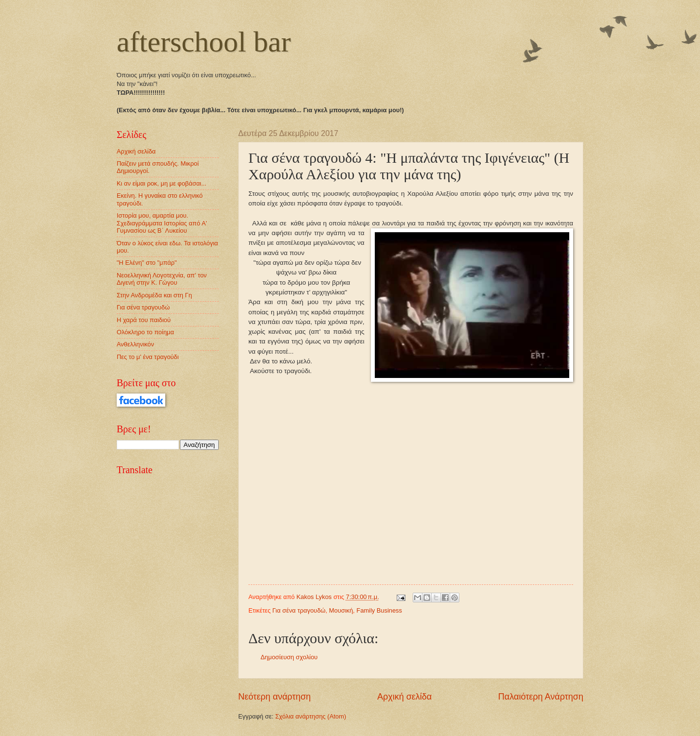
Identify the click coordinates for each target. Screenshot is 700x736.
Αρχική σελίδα (404, 697)
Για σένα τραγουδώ (299, 610)
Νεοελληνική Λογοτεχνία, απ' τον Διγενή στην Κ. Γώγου (162, 279)
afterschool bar (204, 42)
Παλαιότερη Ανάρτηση (541, 697)
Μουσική (341, 610)
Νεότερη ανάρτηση (274, 697)
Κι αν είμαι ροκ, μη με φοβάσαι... (162, 183)
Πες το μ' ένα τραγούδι (148, 357)
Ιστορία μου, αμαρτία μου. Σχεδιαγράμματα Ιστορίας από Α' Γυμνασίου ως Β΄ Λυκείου (162, 223)
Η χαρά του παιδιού (144, 320)
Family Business (379, 610)
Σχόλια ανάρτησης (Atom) (311, 716)
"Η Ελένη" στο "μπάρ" (147, 263)
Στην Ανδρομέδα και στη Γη (154, 295)
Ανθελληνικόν (135, 344)
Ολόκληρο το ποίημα (145, 332)
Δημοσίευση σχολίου (289, 657)
